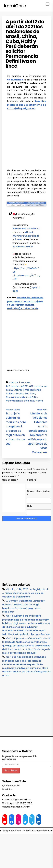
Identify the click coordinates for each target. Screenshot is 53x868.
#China (17, 236)
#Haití (35, 236)
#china (10, 394)
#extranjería (13, 397)
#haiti (25, 397)
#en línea (30, 394)
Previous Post (13, 410)
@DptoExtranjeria (23, 247)
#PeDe (33, 397)
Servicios (7, 789)
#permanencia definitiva (20, 401)
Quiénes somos (11, 786)
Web (29, 506)
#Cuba (26, 236)
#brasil (19, 390)
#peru (39, 401)
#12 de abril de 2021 (17, 386)
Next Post (42, 410)
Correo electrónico (38, 493)
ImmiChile (15, 6)
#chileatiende (33, 390)
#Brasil (29, 232)
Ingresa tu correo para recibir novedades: (20, 758)
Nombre (32, 480)
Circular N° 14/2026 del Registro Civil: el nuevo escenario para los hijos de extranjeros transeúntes (25, 593)
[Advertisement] (26, 138)
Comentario (10, 480)
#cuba (19, 394)
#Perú (18, 239)
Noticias (14, 382)
